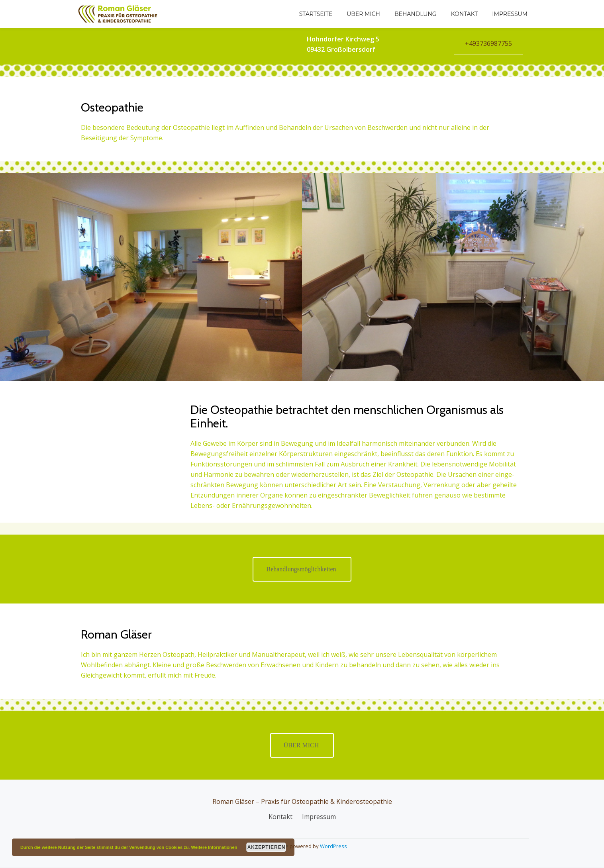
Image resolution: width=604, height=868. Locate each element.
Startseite (316, 14)
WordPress (333, 846)
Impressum (510, 14)
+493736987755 (488, 43)
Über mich (363, 14)
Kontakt (465, 14)
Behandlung (416, 14)
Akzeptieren (267, 847)
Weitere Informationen (214, 847)
